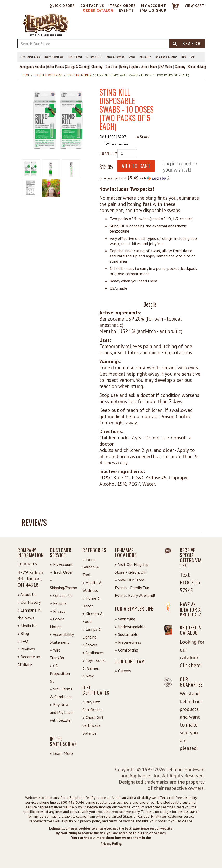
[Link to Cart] (173, 8)
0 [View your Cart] (176, 6)
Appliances (146, 57)
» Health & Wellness (92, 586)
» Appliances (93, 653)
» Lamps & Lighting (92, 633)
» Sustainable (127, 634)
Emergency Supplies (33, 66)
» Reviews (26, 649)
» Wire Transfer (57, 654)
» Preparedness (128, 642)
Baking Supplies (130, 66)
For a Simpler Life (134, 608)
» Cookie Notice (57, 623)
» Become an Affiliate (29, 661)
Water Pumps (55, 66)
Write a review (117, 144)
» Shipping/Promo (62, 584)
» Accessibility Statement (62, 638)
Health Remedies (79, 75)
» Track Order (61, 572)
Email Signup (153, 10)
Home (25, 75)
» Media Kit (27, 626)
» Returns (58, 603)
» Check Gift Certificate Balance (93, 725)
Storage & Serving (77, 66)
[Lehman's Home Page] (46, 25)
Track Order (123, 6)
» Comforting (126, 650)
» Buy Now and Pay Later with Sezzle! (62, 712)
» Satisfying (125, 619)
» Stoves (90, 645)
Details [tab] (150, 304)
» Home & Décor (92, 602)
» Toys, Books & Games (94, 664)
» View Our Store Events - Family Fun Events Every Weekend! (135, 588)
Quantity (106, 153)
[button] (58, 120)
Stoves (132, 57)
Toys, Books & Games (166, 57)
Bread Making (197, 66)
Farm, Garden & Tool (30, 57)
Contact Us (92, 6)
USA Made (165, 66)
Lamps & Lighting (115, 57)
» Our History (29, 602)
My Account (154, 6)
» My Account (61, 564)
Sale (193, 57)
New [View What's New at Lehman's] (184, 57)
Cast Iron (112, 66)
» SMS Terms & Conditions (61, 693)
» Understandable (130, 627)
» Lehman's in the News (29, 614)
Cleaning (97, 66)
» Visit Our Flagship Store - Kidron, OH (132, 568)
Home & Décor (75, 57)
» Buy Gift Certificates (92, 706)
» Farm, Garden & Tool (91, 567)
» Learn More (61, 753)
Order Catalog (98, 10)
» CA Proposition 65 (60, 673)
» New (88, 676)
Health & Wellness (54, 57)
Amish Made (149, 66)
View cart (195, 6)
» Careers (123, 671)
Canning (180, 66)
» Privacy (58, 611)
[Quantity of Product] (127, 153)
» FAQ (23, 641)
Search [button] (187, 44)
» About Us (27, 594)
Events (126, 10)
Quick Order (62, 6)
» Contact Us (61, 595)
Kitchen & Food (94, 57)
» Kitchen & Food (93, 618)
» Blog (23, 633)
